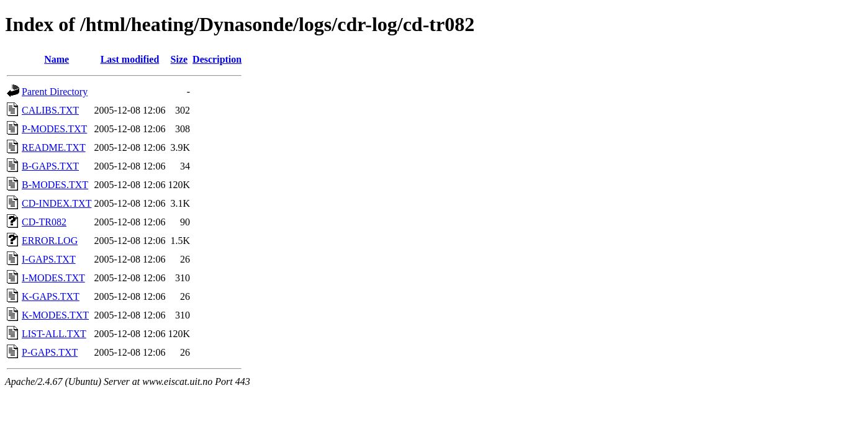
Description (217, 59)
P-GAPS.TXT (50, 352)
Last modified (130, 59)
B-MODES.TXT (55, 185)
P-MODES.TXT (54, 129)
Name (57, 59)
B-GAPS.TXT (50, 166)
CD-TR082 (44, 222)
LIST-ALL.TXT (54, 334)
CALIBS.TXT (50, 110)
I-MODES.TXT (53, 278)
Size (179, 59)
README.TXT (54, 147)
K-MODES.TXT (55, 315)
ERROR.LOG (50, 241)
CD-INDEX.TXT (57, 203)
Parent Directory (55, 92)
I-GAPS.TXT (49, 259)
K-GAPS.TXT (51, 296)
